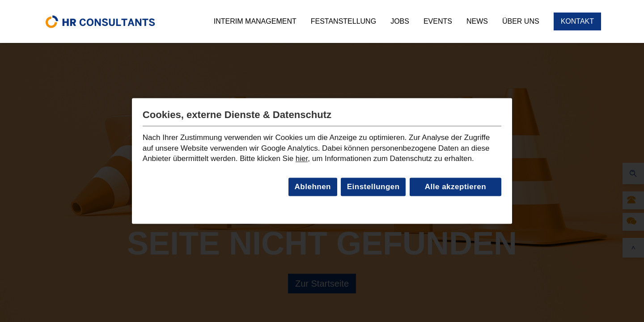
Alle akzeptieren (455, 187)
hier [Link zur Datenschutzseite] (302, 159)
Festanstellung (343, 21)
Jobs (400, 21)
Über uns (521, 21)
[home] (100, 21)
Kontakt (577, 21)
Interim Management (255, 21)
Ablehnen (313, 187)
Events (438, 21)
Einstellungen (373, 187)
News (477, 21)
